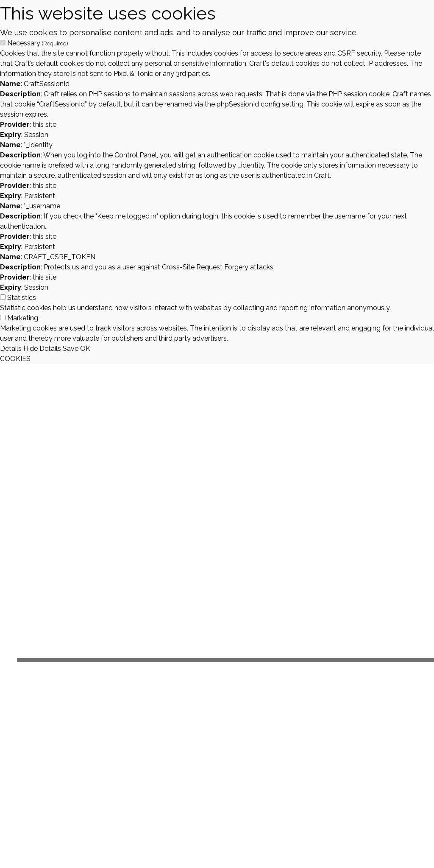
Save (71, 349)
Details (11, 349)
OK (85, 349)
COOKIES (15, 359)
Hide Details (42, 349)
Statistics (22, 298)
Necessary (38, 43)
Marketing (23, 318)
